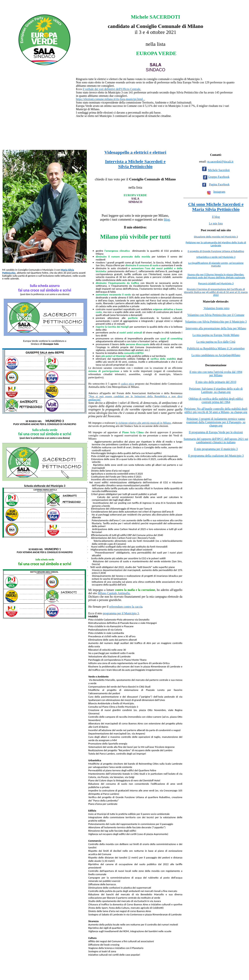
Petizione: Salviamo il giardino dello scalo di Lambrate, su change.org (216, 390)
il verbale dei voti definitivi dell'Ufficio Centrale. (112, 89)
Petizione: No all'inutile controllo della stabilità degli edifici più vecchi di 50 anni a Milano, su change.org (216, 410)
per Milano (240, 328)
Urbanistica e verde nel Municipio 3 (216, 257)
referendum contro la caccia (126, 607)
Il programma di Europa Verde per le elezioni (216, 432)
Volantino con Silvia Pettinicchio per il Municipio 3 (216, 322)
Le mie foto (216, 223)
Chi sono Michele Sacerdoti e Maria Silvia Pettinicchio (216, 207)
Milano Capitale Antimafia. (114, 593)
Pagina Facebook (219, 184)
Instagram (219, 192)
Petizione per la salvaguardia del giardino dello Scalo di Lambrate (216, 244)
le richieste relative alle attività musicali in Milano (143, 423)
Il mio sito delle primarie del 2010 (216, 382)
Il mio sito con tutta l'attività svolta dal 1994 (216, 372)
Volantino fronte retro (216, 308)
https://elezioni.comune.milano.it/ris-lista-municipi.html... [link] (111, 99)
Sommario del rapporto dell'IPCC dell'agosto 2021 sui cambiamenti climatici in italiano (216, 441)
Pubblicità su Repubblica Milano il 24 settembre (216, 348)
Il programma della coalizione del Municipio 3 (216, 456)
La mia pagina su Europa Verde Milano (216, 335)
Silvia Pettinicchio (135, 166)
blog (167, 219)
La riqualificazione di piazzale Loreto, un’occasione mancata (216, 264)
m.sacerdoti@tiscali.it (220, 162)
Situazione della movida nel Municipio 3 (216, 237)
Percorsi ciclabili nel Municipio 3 (216, 283)
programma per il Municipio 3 (121, 613)
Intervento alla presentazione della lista (209, 328)
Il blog (216, 217)
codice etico (127, 384)
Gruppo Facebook (219, 177)
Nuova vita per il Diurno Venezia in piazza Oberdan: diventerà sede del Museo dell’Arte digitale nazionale (216, 276)
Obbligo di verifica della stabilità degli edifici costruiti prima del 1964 (216, 400)
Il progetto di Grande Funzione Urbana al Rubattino (216, 251)
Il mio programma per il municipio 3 (216, 449)
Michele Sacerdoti (219, 170)
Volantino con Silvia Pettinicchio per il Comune (216, 315)
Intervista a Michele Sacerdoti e (135, 161)
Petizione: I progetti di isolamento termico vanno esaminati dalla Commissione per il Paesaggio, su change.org (216, 422)
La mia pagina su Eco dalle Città (216, 342)
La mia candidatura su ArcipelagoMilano (216, 355)
